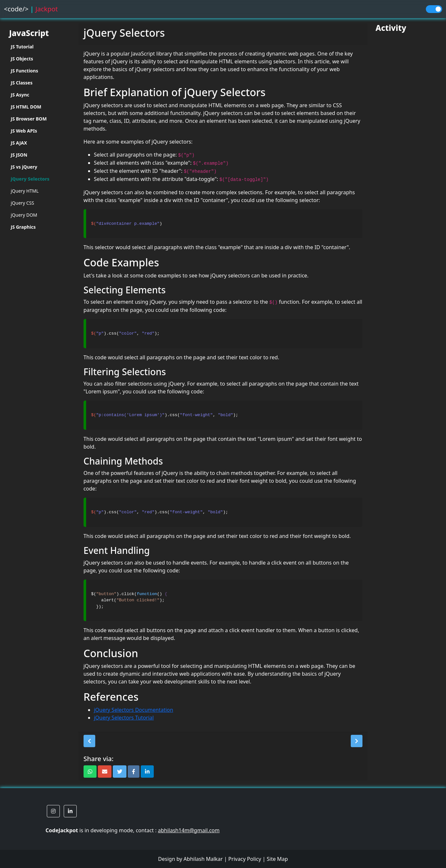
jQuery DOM (24, 215)
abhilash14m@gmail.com (189, 830)
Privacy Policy (245, 859)
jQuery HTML (25, 191)
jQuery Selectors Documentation (134, 710)
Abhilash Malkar (203, 859)
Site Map (277, 859)
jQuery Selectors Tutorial (124, 718)
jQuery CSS (22, 203)
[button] (89, 741)
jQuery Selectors (30, 179)
